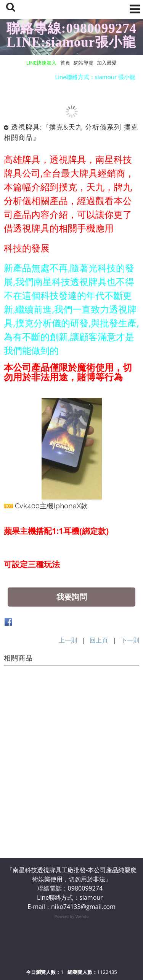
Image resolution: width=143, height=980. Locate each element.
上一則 (68, 640)
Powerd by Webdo (72, 917)
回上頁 (99, 640)
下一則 (130, 640)
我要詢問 (72, 597)
